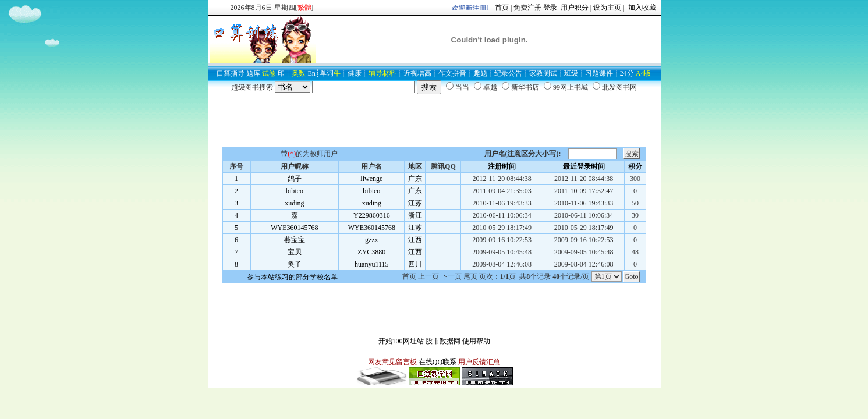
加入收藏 (641, 8)
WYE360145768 (294, 228)
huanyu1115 (371, 264)
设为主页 (607, 8)
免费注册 (527, 8)
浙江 (415, 215)
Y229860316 (372, 215)
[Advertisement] (434, 120)
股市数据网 (443, 341)
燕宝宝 (295, 240)
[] (304, 8)
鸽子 (295, 179)
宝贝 (295, 252)
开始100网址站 (401, 341)
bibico (295, 191)
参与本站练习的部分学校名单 (292, 277)
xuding (294, 203)
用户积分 (575, 8)
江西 (415, 240)
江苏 (415, 203)
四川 (415, 264)
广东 (415, 179)
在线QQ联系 (437, 362)
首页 (502, 8)
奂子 (295, 264)
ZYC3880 (371, 252)
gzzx (372, 240)
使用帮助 (476, 341)
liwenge (371, 179)
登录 (550, 8)
